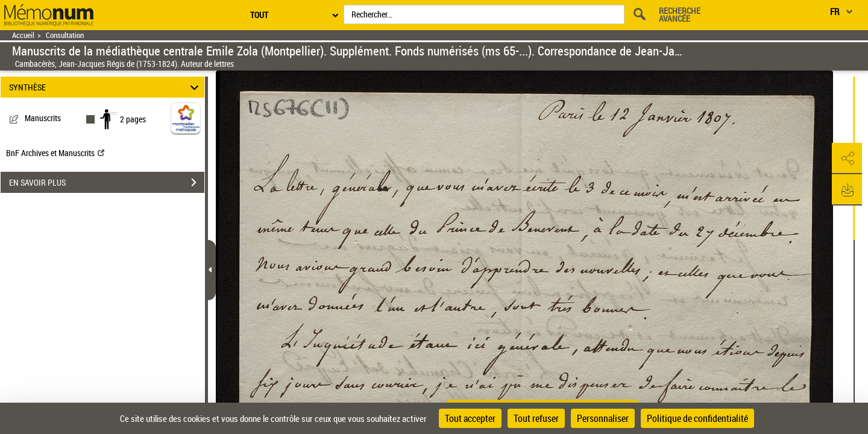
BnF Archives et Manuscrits (55, 153)
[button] (847, 159)
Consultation (65, 35)
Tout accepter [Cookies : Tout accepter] (470, 418)
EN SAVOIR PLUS (107, 183)
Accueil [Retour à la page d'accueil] (23, 35)
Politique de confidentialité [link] (697, 418)
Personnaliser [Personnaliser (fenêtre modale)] (603, 418)
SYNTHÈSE (106, 87)
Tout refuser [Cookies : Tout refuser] (536, 418)
